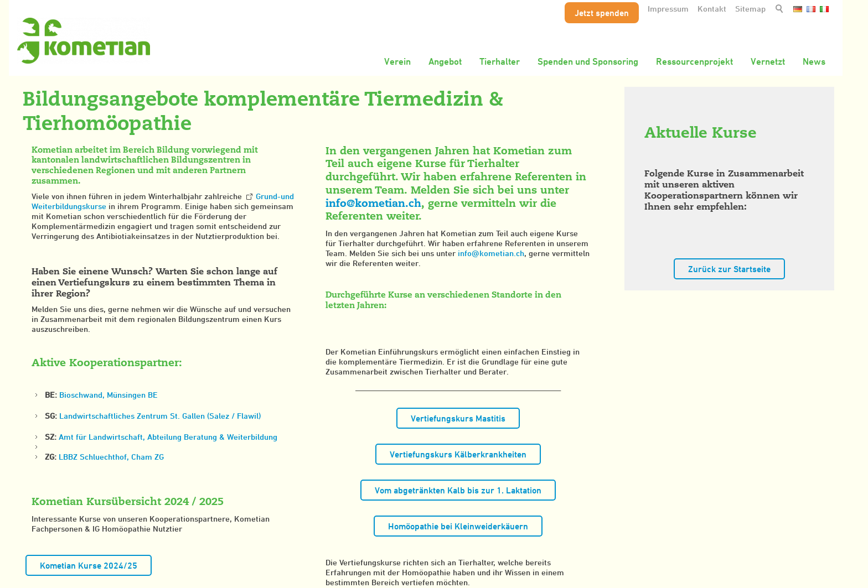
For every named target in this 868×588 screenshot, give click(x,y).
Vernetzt (768, 61)
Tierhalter (500, 61)
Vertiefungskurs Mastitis (458, 418)
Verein (397, 61)
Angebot (445, 61)
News (814, 61)
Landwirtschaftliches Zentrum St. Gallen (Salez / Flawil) (160, 416)
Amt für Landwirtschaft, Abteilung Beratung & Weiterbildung (168, 437)
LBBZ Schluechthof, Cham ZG (111, 457)
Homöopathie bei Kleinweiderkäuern (458, 526)
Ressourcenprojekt (694, 61)
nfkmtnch (373, 203)
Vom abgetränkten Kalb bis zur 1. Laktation (458, 490)
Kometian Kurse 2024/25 (89, 565)
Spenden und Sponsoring (588, 61)
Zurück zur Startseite (729, 269)
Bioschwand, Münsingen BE (108, 395)
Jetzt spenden (602, 13)
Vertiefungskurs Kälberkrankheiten (458, 454)
